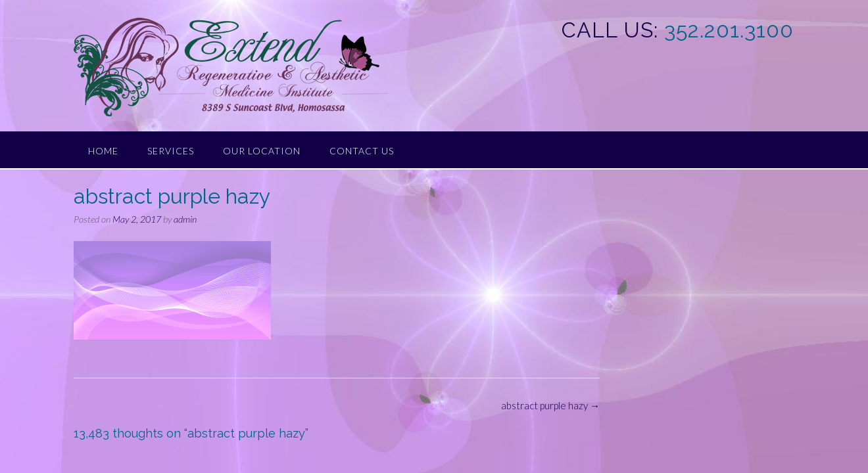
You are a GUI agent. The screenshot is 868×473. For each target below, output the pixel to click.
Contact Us (362, 151)
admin (185, 219)
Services (171, 151)
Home (103, 151)
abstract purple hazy (550, 405)
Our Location (262, 151)
